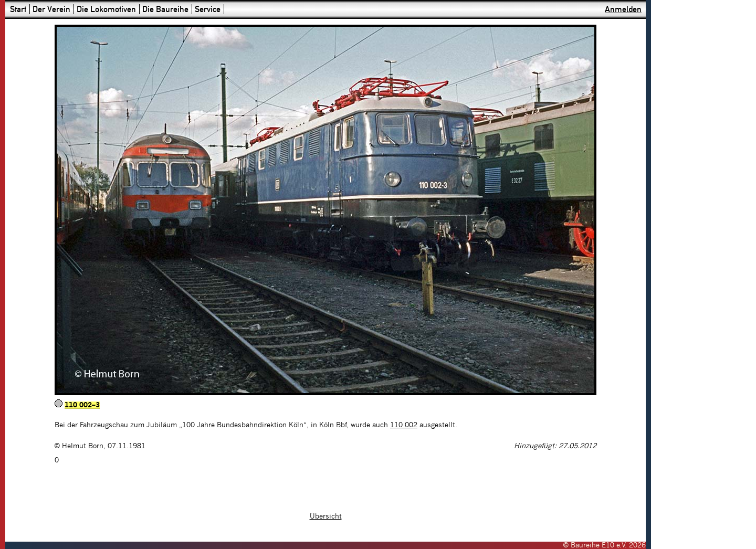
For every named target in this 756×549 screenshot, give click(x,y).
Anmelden (623, 9)
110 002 (404, 425)
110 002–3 (82, 405)
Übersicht (326, 516)
